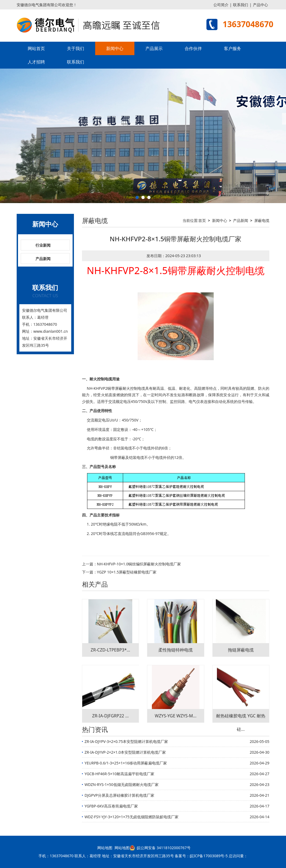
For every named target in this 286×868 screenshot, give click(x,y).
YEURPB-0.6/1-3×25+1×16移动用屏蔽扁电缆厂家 (126, 763)
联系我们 (241, 5)
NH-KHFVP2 (97, 388)
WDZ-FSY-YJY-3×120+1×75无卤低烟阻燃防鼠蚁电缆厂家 (132, 817)
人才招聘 (36, 62)
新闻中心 (115, 48)
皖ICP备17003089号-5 (209, 856)
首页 (202, 220)
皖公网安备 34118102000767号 (160, 848)
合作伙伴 (193, 48)
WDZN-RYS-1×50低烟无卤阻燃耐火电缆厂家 (122, 784)
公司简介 (221, 5)
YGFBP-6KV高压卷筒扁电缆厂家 (111, 806)
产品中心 (260, 5)
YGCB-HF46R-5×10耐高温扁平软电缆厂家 (119, 774)
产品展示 (154, 48)
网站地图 (105, 848)
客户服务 (233, 48)
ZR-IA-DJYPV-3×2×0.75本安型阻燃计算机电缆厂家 (126, 741)
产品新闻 (43, 259)
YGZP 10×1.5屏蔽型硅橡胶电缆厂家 (127, 572)
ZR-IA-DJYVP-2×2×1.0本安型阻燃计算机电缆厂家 (125, 752)
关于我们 (76, 48)
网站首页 (36, 48)
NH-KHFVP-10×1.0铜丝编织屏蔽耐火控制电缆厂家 (139, 564)
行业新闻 (43, 245)
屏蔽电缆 (262, 220)
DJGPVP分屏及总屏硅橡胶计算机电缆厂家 (120, 795)
